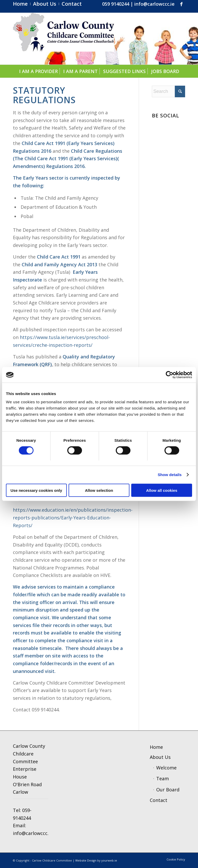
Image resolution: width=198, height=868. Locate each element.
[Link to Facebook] (181, 4)
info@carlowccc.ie (154, 4)
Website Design (86, 860)
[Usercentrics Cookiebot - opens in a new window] (170, 375)
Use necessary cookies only (36, 490)
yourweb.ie (109, 860)
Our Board (168, 790)
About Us (160, 757)
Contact (159, 800)
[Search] (168, 91)
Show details (170, 475)
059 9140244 (116, 4)
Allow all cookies (162, 490)
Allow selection (99, 490)
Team (163, 778)
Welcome (166, 768)
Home (156, 747)
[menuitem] (22, 4)
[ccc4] (63, 39)
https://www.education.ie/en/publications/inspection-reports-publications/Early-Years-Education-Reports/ (73, 517)
